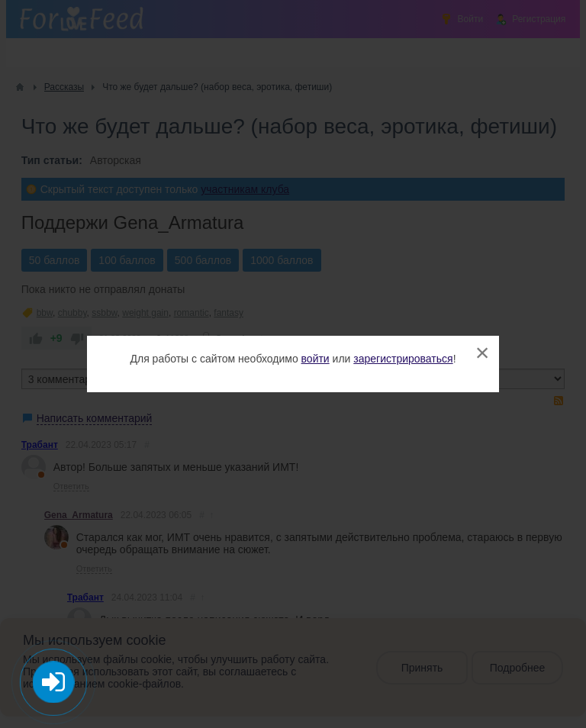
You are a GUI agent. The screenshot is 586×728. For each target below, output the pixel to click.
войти (316, 359)
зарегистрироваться (403, 359)
